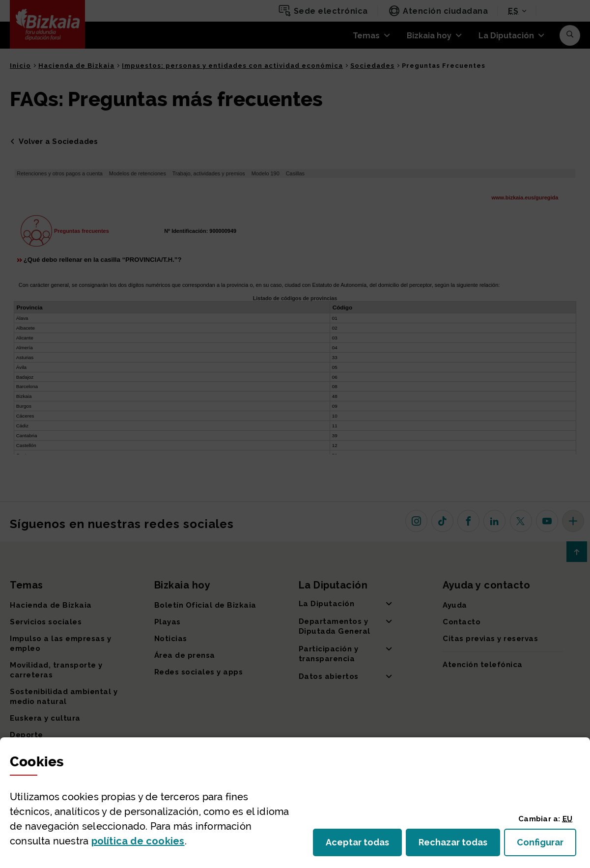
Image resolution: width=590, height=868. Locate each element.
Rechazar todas (459, 845)
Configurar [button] (547, 845)
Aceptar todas (364, 845)
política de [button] (138, 841)
